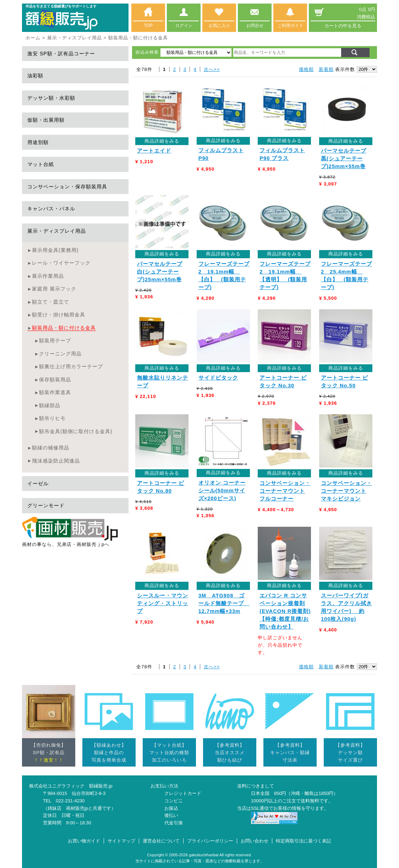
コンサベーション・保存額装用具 (67, 187)
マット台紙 (41, 164)
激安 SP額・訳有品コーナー (61, 54)
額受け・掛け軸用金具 (59, 315)
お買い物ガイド (84, 841)
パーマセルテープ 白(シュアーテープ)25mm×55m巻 (160, 272)
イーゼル (38, 483)
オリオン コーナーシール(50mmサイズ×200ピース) (222, 491)
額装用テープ (55, 341)
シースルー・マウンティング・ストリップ (163, 603)
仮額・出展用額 (46, 120)
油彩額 (35, 76)
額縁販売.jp (101, 786)
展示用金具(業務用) (55, 250)
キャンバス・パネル (51, 209)
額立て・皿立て (51, 302)
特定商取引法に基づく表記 (304, 841)
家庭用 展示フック (54, 289)
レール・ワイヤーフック (61, 263)
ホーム (33, 38)
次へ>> (212, 69)
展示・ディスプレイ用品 (75, 38)
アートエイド (154, 151)
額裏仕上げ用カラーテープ (71, 366)
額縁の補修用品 (51, 448)
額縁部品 (50, 405)
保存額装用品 (55, 380)
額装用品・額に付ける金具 (64, 328)
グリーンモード (46, 505)
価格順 (306, 69)
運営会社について (161, 841)
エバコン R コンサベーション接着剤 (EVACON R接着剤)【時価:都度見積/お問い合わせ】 (285, 611)
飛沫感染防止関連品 (56, 461)
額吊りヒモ (52, 418)
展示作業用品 (48, 276)
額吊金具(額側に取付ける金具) (76, 431)
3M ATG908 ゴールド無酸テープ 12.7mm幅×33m (224, 603)
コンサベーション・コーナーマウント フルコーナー (285, 491)
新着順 (326, 69)
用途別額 (38, 142)
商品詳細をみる (162, 141)
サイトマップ (121, 841)
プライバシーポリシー (210, 841)
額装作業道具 (55, 392)
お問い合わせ (255, 841)
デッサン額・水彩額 (51, 98)
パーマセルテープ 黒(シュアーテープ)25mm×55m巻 (344, 159)
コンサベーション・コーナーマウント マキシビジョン (346, 491)
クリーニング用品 (60, 354)
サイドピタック (218, 378)
